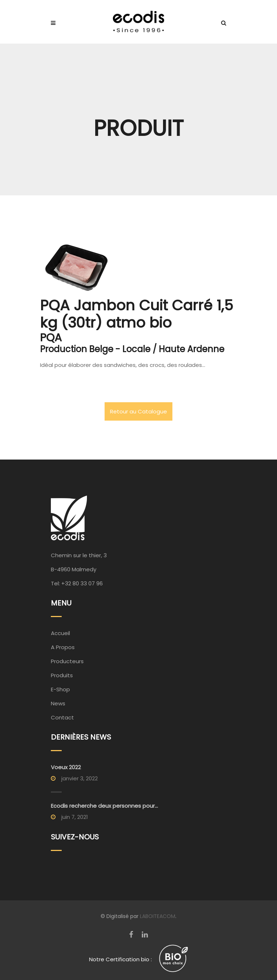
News (58, 703)
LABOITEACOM (158, 916)
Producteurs (67, 661)
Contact (62, 717)
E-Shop (60, 689)
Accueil (60, 633)
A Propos (63, 647)
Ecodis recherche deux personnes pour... (104, 806)
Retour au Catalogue (138, 411)
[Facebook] (131, 935)
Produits (62, 675)
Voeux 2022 (66, 767)
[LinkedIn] (145, 935)
